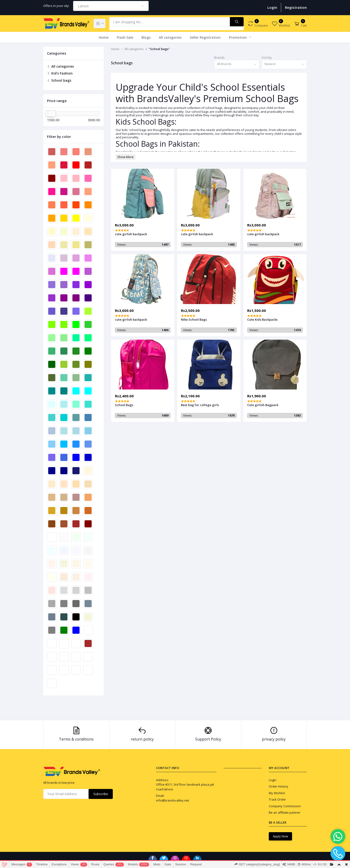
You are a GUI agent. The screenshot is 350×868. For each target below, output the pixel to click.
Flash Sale (125, 37)
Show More (125, 157)
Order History (279, 786)
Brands (219, 57)
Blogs (146, 37)
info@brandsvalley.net (173, 800)
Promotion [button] (238, 37)
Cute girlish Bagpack (263, 405)
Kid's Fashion (60, 73)
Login (272, 7)
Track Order (277, 799)
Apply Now (280, 836)
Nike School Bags (194, 319)
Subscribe (101, 794)
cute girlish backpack (131, 234)
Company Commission (285, 806)
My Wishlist (277, 793)
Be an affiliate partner (285, 812)
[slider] (52, 113)
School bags (59, 80)
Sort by (267, 57)
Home (104, 37)
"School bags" (159, 49)
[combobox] (111, 6)
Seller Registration (205, 37)
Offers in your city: (56, 6)
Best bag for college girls (200, 405)
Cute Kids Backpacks (262, 319)
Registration (296, 7)
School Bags (124, 405)
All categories (170, 37)
